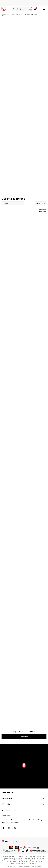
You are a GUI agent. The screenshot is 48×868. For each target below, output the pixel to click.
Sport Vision (5, 15)
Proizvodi (14, 15)
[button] (22, 9)
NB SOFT (28, 866)
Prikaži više (24, 736)
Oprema (21, 15)
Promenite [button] (15, 841)
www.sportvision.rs (15, 866)
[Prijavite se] (35, 9)
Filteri (41, 203)
